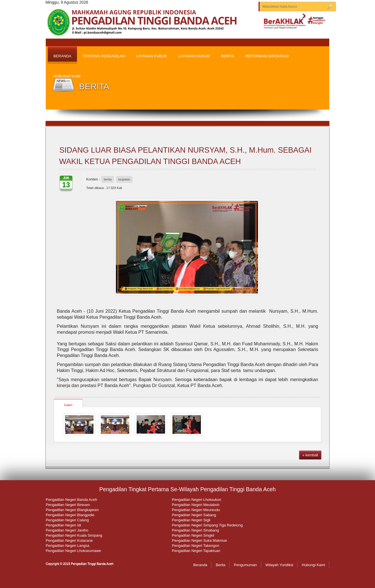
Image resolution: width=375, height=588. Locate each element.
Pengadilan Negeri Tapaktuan (196, 551)
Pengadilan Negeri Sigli (191, 520)
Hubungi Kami (313, 565)
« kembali (310, 455)
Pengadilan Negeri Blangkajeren (72, 510)
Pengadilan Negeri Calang (67, 520)
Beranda (200, 565)
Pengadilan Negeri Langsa (67, 546)
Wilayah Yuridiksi (279, 565)
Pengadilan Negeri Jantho (67, 530)
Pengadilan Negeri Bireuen (68, 505)
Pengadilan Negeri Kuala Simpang (74, 535)
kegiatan (124, 179)
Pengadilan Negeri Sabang (194, 515)
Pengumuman (245, 565)
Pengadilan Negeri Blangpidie (70, 515)
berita (108, 179)
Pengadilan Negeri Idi (63, 525)
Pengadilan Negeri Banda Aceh (71, 500)
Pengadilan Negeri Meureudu (196, 510)
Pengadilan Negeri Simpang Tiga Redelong (207, 525)
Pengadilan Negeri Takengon (196, 546)
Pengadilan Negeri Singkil (193, 535)
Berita (220, 565)
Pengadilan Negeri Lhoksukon (196, 500)
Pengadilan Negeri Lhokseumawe (73, 551)
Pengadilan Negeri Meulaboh (196, 505)
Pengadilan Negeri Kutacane (69, 540)
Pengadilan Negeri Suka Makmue (199, 540)
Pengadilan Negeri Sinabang (195, 530)
